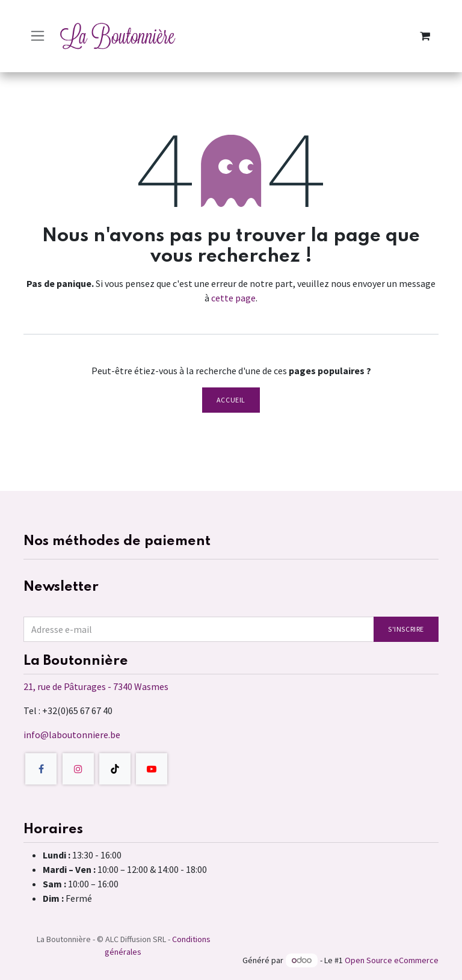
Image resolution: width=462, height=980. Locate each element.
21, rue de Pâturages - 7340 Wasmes (96, 686)
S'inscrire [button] (406, 629)
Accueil (231, 400)
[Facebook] (41, 769)
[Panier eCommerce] (425, 36)
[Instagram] (78, 769)
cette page (233, 298)
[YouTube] (152, 769)
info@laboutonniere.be (72, 735)
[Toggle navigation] (38, 36)
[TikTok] (115, 769)
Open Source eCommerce (392, 960)
